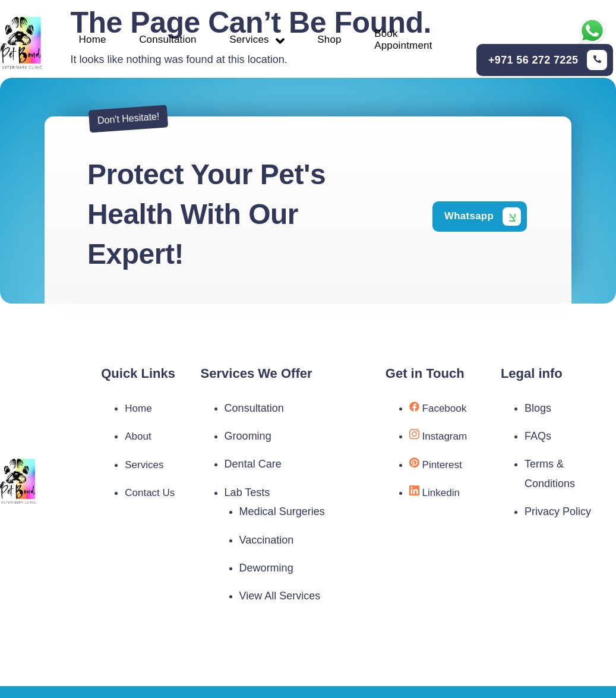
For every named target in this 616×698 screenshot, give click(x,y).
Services (262, 41)
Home (90, 41)
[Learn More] (548, 61)
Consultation (170, 41)
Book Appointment (416, 41)
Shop (339, 41)
